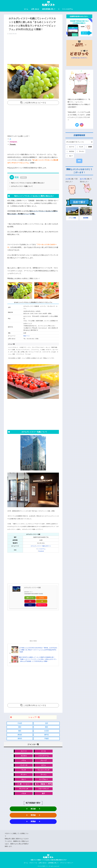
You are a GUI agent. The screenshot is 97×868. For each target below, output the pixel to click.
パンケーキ (24, 765)
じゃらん (42, 598)
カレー (24, 779)
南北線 (33, 809)
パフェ (24, 760)
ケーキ (43, 751)
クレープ (44, 760)
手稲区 (47, 739)
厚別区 (20, 735)
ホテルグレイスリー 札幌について (22, 186)
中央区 (20, 723)
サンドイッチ (24, 789)
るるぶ (30, 605)
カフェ (43, 765)
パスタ (24, 793)
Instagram (13, 142)
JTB (30, 601)
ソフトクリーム (43, 756)
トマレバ (31, 592)
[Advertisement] (33, 50)
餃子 (44, 793)
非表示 (23, 177)
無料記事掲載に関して (49, 9)
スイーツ (24, 751)
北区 (47, 723)
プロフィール (33, 863)
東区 (20, 727)
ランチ (24, 770)
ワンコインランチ (44, 770)
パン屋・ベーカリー (24, 784)
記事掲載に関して (53, 863)
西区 (47, 727)
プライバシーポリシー (67, 863)
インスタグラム (68, 9)
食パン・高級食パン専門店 (44, 784)
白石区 (47, 731)
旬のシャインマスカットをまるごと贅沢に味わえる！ (28, 183)
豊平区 (47, 735)
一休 (42, 601)
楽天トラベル (30, 598)
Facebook (41, 551)
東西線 (33, 815)
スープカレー (44, 779)
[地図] (42, 594)
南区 (20, 731)
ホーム (26, 9)
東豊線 (33, 821)
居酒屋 (90, 147)
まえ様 (68, 179)
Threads (12, 144)
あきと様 (83, 179)
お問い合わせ (35, 9)
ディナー (24, 775)
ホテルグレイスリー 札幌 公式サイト (41, 546)
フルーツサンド (43, 789)
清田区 (20, 739)
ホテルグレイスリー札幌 (32, 588)
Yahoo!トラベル (42, 605)
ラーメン (44, 775)
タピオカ (24, 756)
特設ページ (27, 336)
